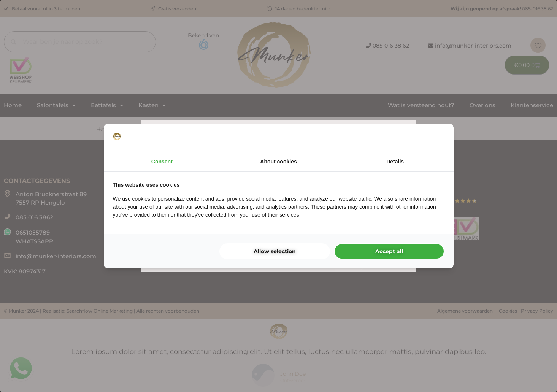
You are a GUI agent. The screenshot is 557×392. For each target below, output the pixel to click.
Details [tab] (395, 162)
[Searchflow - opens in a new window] (435, 138)
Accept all (389, 251)
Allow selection (275, 251)
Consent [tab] (162, 162)
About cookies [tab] (278, 162)
